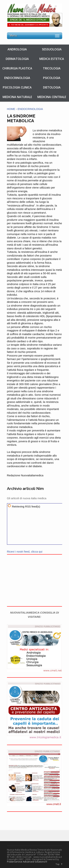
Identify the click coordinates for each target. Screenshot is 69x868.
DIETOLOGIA (52, 87)
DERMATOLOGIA (17, 59)
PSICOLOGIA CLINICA (17, 87)
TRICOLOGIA (52, 68)
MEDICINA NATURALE (17, 97)
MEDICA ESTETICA (52, 59)
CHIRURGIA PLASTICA (17, 68)
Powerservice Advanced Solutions (26, 862)
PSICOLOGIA (52, 78)
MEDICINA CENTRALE (52, 97)
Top (57, 864)
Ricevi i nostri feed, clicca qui (25, 552)
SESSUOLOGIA (52, 49)
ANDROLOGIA (17, 49)
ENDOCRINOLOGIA (17, 78)
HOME (11, 109)
